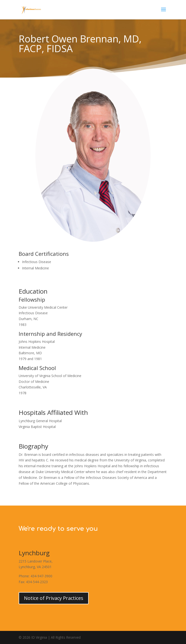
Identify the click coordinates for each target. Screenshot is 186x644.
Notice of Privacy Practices (54, 598)
